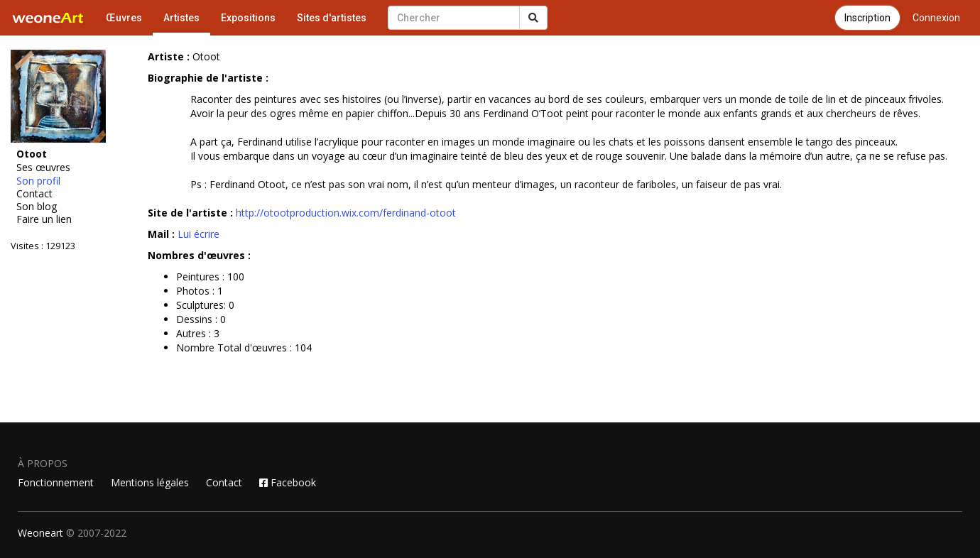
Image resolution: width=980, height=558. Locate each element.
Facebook (288, 482)
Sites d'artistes (332, 18)
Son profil (38, 181)
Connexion (936, 18)
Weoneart (40, 533)
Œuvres (124, 18)
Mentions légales (150, 482)
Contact (34, 194)
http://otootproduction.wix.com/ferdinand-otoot (346, 213)
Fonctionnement (56, 482)
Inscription (867, 18)
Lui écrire (198, 234)
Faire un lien (44, 219)
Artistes (181, 18)
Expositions (248, 18)
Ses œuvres (43, 168)
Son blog (37, 207)
